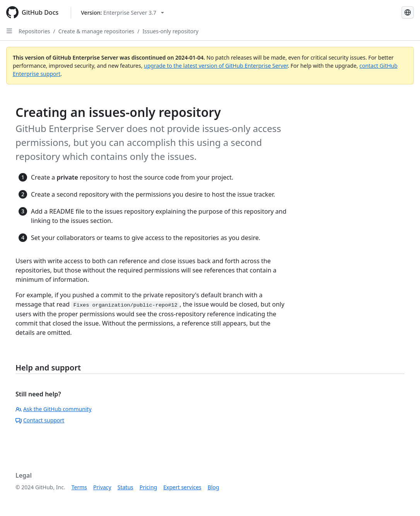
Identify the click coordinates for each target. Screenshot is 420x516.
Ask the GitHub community (54, 409)
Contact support (40, 420)
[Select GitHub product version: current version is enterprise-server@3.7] (122, 13)
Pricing (148, 487)
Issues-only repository (170, 31)
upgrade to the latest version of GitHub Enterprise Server (216, 66)
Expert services (182, 487)
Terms (79, 487)
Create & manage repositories (96, 31)
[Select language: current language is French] (408, 12)
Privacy (102, 487)
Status (125, 487)
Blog (213, 487)
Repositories (34, 31)
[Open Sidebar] (9, 31)
